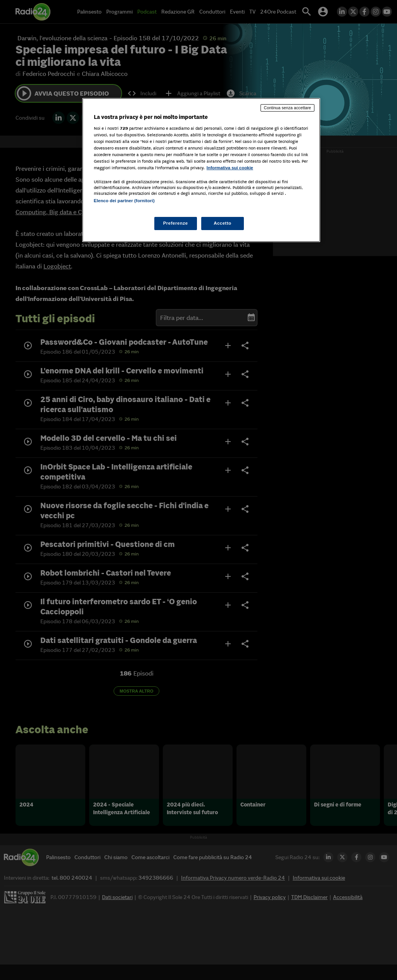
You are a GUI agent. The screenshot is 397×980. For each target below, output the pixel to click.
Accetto (223, 223)
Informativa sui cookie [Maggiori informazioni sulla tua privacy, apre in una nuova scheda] (230, 168)
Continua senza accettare (288, 108)
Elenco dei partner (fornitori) (124, 201)
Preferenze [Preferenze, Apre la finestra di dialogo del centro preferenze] (176, 223)
